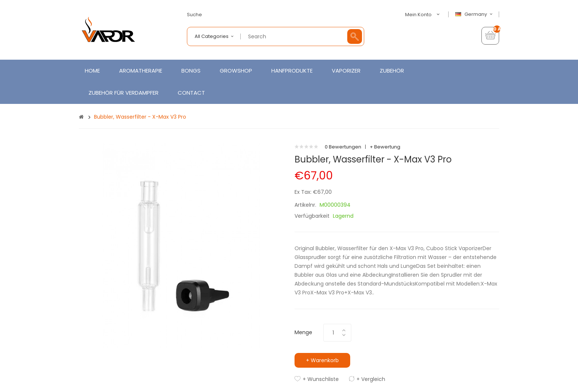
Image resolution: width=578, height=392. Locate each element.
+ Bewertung (385, 147)
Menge (303, 332)
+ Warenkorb (322, 360)
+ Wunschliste (321, 379)
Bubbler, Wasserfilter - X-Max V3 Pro (140, 117)
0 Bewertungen (343, 147)
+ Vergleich (371, 379)
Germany (475, 14)
